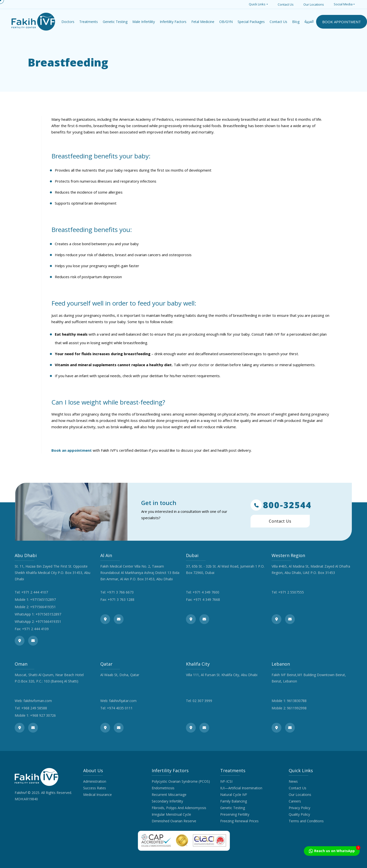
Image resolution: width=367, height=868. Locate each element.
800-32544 (281, 505)
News (293, 781)
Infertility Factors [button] (173, 22)
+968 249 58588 (34, 708)
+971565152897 (43, 599)
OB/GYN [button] (226, 22)
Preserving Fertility (235, 814)
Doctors (68, 22)
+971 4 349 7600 (206, 592)
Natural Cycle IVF (234, 795)
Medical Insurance (97, 795)
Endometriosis (163, 788)
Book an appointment (72, 450)
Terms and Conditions (306, 821)
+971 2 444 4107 (35, 592)
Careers (295, 801)
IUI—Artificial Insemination (241, 788)
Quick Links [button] (257, 4)
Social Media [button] (343, 4)
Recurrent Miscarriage (169, 795)
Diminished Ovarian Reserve (174, 821)
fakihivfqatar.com (123, 701)
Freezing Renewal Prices (239, 821)
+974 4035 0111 (120, 708)
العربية (309, 22)
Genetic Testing (233, 808)
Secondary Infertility (167, 801)
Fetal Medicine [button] (203, 22)
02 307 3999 (202, 701)
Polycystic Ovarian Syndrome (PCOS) (181, 781)
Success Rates (95, 788)
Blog (296, 22)
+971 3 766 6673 (120, 592)
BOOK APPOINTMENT (342, 22)
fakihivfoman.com (38, 701)
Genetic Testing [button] (115, 22)
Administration (95, 781)
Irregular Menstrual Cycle (171, 814)
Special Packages (251, 22)
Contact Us (286, 4)
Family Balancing (234, 801)
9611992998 (297, 708)
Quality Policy (299, 814)
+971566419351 (43, 607)
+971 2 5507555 (291, 592)
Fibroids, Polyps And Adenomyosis (179, 808)
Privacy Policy (299, 808)
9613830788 (297, 701)
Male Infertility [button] (144, 22)
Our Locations (314, 4)
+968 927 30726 (43, 715)
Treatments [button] (89, 22)
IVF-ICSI (226, 781)
